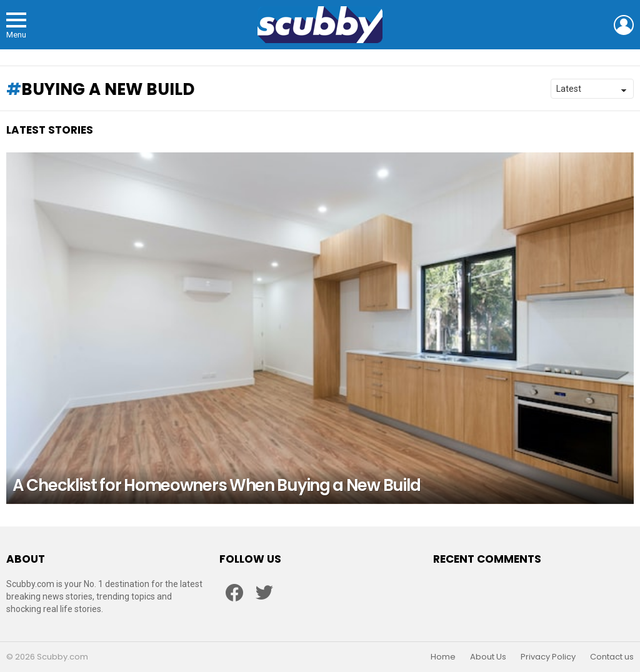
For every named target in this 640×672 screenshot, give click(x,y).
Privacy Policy (548, 657)
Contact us (612, 657)
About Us (488, 657)
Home (443, 657)
